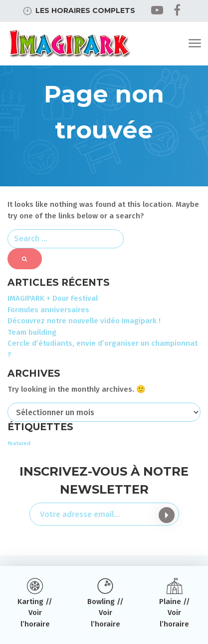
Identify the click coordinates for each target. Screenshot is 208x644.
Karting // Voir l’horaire (35, 613)
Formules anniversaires (48, 310)
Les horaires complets (85, 10)
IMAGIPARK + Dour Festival (53, 298)
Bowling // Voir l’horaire (105, 613)
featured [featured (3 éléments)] (19, 443)
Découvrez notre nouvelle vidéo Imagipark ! (84, 321)
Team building (32, 332)
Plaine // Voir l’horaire (175, 613)
